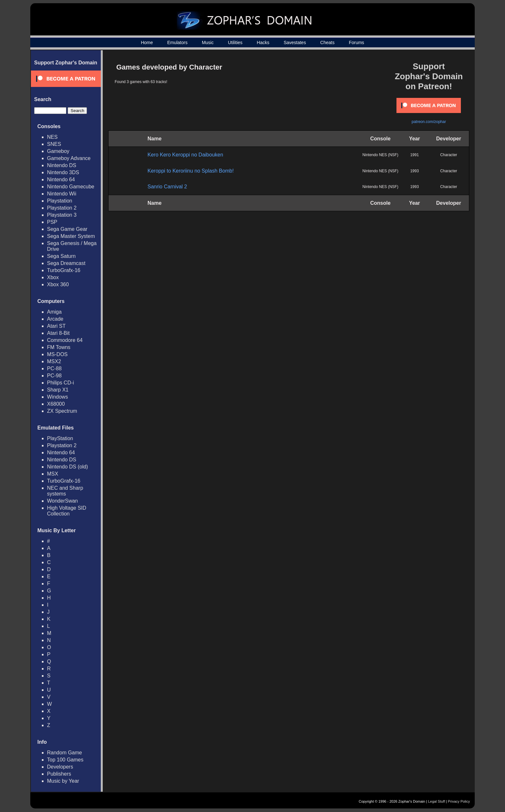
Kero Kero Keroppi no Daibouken (185, 155)
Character (449, 155)
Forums (356, 42)
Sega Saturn (61, 256)
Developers (60, 767)
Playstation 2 (62, 208)
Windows (57, 397)
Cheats (327, 42)
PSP (52, 222)
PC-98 (54, 376)
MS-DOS (57, 354)
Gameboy (58, 151)
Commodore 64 (65, 340)
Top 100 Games (65, 760)
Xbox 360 (58, 284)
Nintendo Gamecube (71, 187)
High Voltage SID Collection (67, 511)
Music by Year (63, 781)
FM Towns (59, 347)
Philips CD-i (61, 383)
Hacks (263, 42)
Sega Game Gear (67, 229)
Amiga (54, 312)
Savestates (295, 42)
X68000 (56, 404)
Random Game (65, 753)
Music (208, 42)
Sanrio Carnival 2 (167, 187)
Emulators (177, 42)
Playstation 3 (62, 215)
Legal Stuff (436, 801)
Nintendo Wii (62, 194)
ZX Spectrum (62, 411)
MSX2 (54, 361)
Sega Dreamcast (66, 263)
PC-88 (54, 368)
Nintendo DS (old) (67, 467)
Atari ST (56, 326)
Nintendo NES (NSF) (380, 155)
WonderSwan (62, 501)
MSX (53, 474)
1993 (415, 171)
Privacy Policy (459, 801)
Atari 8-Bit (58, 333)
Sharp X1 (58, 390)
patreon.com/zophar (429, 122)
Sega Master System (71, 236)
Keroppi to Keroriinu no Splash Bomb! (191, 171)
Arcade (55, 319)
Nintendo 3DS (63, 172)
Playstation (60, 201)
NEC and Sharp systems (65, 491)
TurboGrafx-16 (64, 270)
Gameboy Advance (69, 158)
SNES (54, 144)
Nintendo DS (62, 165)
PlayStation (60, 438)
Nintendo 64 (61, 179)
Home (147, 42)
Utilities (235, 42)
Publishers (59, 774)
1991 (415, 155)
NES (52, 137)
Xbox (53, 277)
